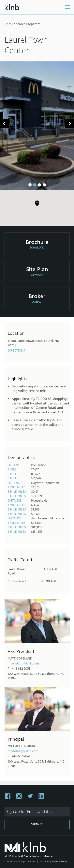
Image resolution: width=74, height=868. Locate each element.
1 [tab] (30, 185)
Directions (16, 351)
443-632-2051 (21, 669)
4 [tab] (44, 185)
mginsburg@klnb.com (23, 751)
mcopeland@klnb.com (23, 663)
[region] (37, 206)
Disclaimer (44, 862)
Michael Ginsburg (22, 746)
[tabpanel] (37, 125)
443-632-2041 (21, 756)
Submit (37, 824)
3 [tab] (39, 185)
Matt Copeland (20, 659)
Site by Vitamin (59, 862)
